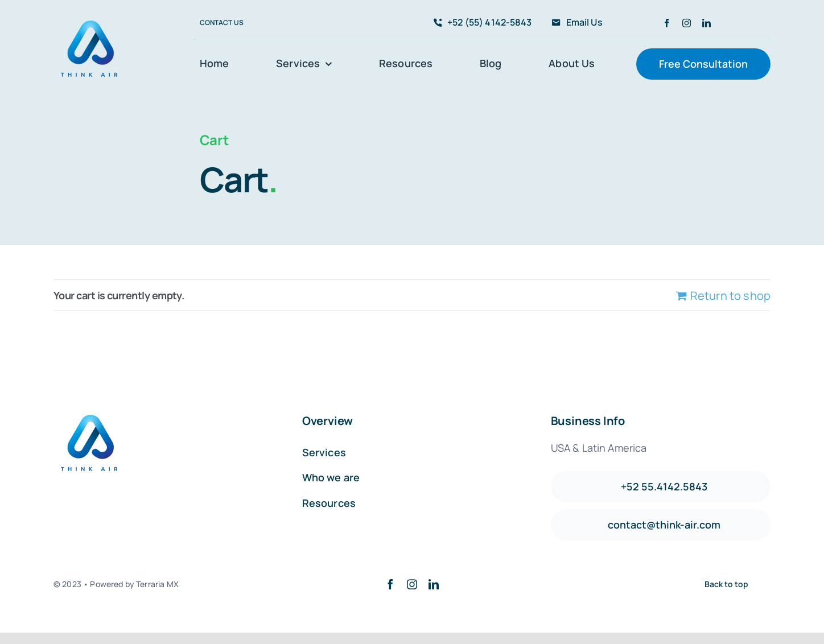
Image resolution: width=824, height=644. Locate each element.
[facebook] (667, 23)
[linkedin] (706, 23)
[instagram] (687, 23)
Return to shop (730, 296)
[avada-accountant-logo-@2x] (90, 18)
